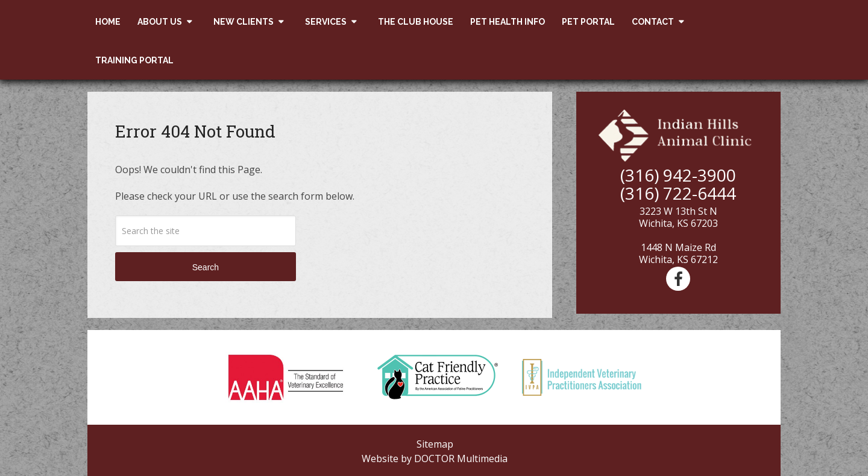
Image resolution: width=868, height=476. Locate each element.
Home (108, 22)
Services (326, 22)
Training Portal (134, 60)
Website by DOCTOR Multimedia (435, 459)
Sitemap (435, 444)
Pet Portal (588, 22)
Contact (653, 22)
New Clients (244, 22)
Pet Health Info (508, 22)
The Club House (416, 22)
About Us (160, 22)
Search (206, 267)
